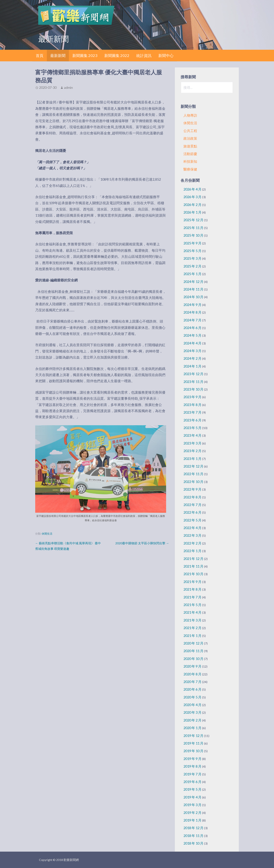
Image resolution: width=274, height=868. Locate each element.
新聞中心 (166, 55)
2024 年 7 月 (192, 320)
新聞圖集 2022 (117, 55)
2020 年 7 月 (192, 682)
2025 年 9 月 (192, 243)
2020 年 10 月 (193, 659)
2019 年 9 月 (192, 759)
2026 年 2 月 (192, 205)
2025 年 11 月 (193, 228)
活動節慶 (190, 154)
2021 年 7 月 (192, 597)
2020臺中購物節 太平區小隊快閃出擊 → (142, 543)
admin (68, 87)
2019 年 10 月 (193, 751)
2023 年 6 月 (192, 420)
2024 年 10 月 (193, 297)
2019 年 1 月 (192, 820)
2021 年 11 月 (193, 566)
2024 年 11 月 (193, 289)
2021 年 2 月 (192, 628)
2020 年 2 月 (192, 720)
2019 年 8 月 (192, 766)
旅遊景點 (190, 146)
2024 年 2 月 (192, 358)
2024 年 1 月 (192, 366)
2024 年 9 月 (192, 305)
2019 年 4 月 (192, 797)
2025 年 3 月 (192, 258)
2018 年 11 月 (193, 836)
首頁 (40, 55)
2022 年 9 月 (192, 489)
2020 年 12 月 (193, 643)
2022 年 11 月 (193, 474)
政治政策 (190, 138)
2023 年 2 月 (192, 451)
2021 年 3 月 (192, 620)
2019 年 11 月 (193, 743)
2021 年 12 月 (193, 559)
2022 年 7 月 (192, 505)
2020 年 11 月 (193, 651)
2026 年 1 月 (192, 212)
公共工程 (190, 131)
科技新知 (190, 161)
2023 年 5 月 (192, 428)
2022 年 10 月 (193, 482)
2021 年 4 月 (192, 612)
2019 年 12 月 (193, 736)
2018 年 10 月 (193, 843)
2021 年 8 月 (192, 589)
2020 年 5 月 (192, 697)
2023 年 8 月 (192, 405)
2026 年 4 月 (192, 189)
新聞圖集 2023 (85, 55)
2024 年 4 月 (192, 343)
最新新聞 (58, 55)
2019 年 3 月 (192, 805)
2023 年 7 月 (192, 412)
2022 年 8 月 (192, 497)
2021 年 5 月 (192, 605)
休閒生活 (47, 534)
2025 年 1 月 (192, 274)
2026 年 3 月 (192, 197)
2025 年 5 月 (192, 251)
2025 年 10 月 (193, 235)
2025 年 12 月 (193, 220)
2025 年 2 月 (192, 266)
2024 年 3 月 (192, 351)
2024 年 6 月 (192, 328)
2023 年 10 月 (193, 389)
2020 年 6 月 (192, 689)
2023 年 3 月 (192, 443)
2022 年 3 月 (192, 535)
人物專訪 (190, 115)
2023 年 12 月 (193, 374)
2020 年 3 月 (192, 712)
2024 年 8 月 (192, 312)
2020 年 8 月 (192, 674)
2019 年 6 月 (192, 782)
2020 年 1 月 (192, 728)
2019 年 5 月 (192, 789)
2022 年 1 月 (192, 551)
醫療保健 (190, 169)
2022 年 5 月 (192, 520)
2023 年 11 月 (193, 382)
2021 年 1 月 (192, 636)
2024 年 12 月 (193, 282)
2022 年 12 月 (193, 466)
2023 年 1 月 (192, 459)
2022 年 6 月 (192, 512)
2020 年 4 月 (192, 705)
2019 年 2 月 (192, 813)
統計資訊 (144, 55)
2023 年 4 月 (192, 435)
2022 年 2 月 (192, 543)
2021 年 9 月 (192, 582)
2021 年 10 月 (193, 574)
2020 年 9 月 (192, 666)
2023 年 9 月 (192, 397)
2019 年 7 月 (192, 774)
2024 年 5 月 (192, 335)
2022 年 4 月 (192, 528)
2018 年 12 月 (193, 828)
